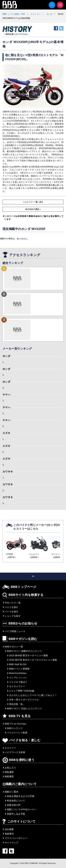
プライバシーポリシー (16, 838)
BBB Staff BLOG (18, 664)
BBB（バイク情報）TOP (14, 14)
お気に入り (10, 768)
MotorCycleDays (18, 673)
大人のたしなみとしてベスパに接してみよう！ (33, 695)
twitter (61, 28)
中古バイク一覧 (13, 603)
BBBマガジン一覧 (14, 647)
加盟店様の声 (14, 805)
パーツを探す (12, 612)
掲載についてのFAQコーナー (22, 809)
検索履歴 (9, 776)
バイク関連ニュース (15, 631)
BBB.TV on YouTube (15, 724)
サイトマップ (12, 843)
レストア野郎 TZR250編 (22, 691)
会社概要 (9, 829)
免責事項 (9, 834)
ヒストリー (36, 14)
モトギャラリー (17, 686)
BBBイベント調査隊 (19, 669)
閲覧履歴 (9, 772)
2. (3, 375)
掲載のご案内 (12, 792)
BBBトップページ (24, 587)
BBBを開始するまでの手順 (21, 796)
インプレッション (18, 678)
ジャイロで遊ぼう (18, 682)
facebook (56, 28)
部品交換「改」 (17, 704)
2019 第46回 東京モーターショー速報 (29, 655)
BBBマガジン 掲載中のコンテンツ (24, 651)
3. (3, 388)
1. (3, 362)
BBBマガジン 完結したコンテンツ (24, 708)
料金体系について (16, 801)
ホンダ (49, 14)
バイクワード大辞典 (15, 752)
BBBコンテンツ (15, 728)
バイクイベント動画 (17, 733)
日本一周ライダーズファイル (24, 700)
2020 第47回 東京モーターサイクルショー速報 (33, 660)
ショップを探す (13, 616)
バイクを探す (12, 607)
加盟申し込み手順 (16, 814)
